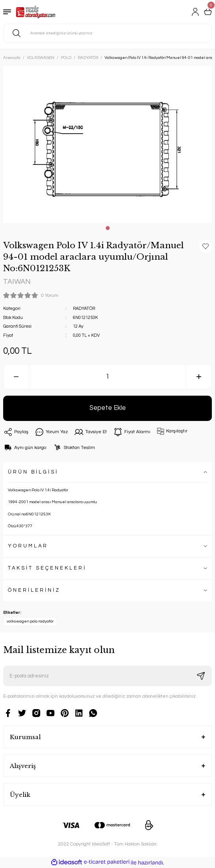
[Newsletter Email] (107, 676)
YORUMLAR (28, 546)
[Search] (107, 33)
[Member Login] (195, 12)
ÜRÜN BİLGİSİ (33, 472)
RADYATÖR (84, 309)
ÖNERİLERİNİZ (34, 590)
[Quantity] (107, 377)
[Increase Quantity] (199, 377)
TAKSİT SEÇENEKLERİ (47, 568)
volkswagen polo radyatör (30, 621)
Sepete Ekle (108, 408)
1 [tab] (108, 228)
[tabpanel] (107, 144)
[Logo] (36, 12)
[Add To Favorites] (206, 246)
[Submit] (201, 676)
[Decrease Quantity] (16, 377)
